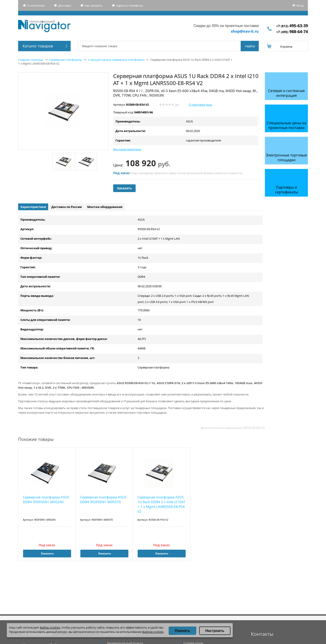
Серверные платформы (65, 60)
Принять (182, 631)
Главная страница (31, 60)
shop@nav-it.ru (245, 31)
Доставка (65, 5)
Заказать (124, 188)
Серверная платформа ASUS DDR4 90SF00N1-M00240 (46, 499)
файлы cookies (50, 627)
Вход (300, 5)
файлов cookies (153, 632)
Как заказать (94, 5)
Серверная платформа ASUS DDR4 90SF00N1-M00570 (103, 499)
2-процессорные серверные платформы (116, 60)
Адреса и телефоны (130, 5)
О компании (36, 5)
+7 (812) (292, 26)
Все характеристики (127, 149)
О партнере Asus (200, 105)
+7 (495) (292, 32)
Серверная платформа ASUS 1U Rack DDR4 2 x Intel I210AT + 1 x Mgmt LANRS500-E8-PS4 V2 (161, 504)
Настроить (215, 631)
